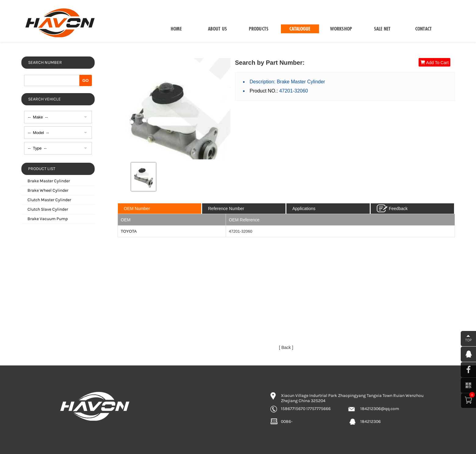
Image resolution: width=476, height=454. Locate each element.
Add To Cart (434, 62)
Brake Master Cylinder (49, 181)
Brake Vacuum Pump (48, 219)
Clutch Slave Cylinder (48, 209)
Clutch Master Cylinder (49, 200)
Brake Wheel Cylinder (48, 190)
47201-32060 (241, 231)
